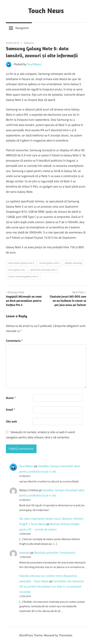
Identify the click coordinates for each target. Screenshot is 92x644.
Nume (11, 398)
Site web (11, 421)
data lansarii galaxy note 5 (21, 263)
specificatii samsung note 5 (43, 270)
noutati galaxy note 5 (49, 263)
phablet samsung (73, 263)
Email (10, 410)
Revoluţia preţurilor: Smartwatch (55, 553)
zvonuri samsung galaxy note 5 (23, 276)
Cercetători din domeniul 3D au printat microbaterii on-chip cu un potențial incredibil (52, 587)
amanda (24, 553)
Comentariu (14, 341)
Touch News (46, 10)
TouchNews (34, 64)
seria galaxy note (17, 270)
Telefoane (29, 43)
